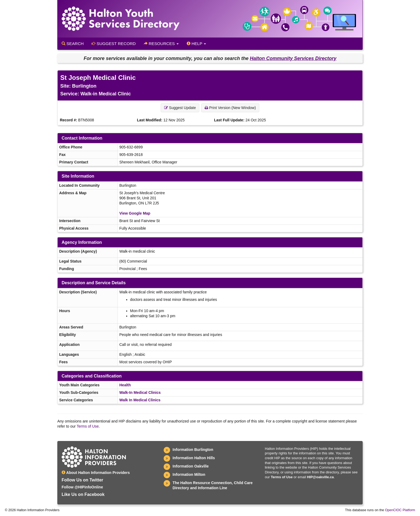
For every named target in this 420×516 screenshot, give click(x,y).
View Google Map (135, 213)
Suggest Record (114, 44)
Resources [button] (161, 44)
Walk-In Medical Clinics (140, 392)
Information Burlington (193, 450)
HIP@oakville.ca (320, 477)
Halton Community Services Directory (293, 58)
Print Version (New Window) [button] (230, 108)
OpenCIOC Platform (400, 510)
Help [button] (196, 44)
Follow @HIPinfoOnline (82, 487)
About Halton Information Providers (96, 473)
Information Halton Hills (194, 458)
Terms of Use (88, 426)
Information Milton (189, 474)
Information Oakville (191, 466)
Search (73, 44)
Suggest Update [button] (180, 108)
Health (125, 385)
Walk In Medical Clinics (140, 400)
